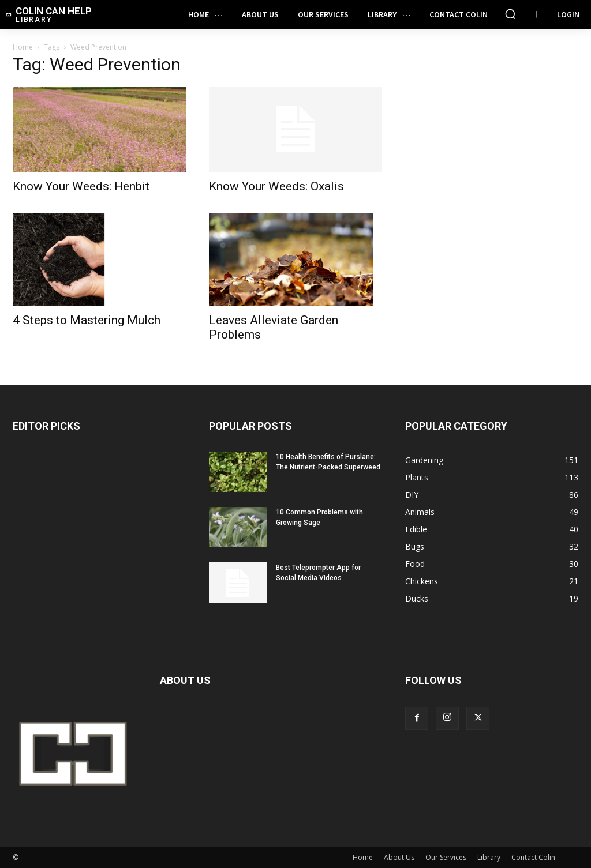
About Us (399, 857)
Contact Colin (533, 857)
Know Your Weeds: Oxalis (276, 186)
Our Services (446, 857)
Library (489, 857)
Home (23, 47)
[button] (510, 14)
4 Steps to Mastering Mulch (87, 320)
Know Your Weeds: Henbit (81, 186)
